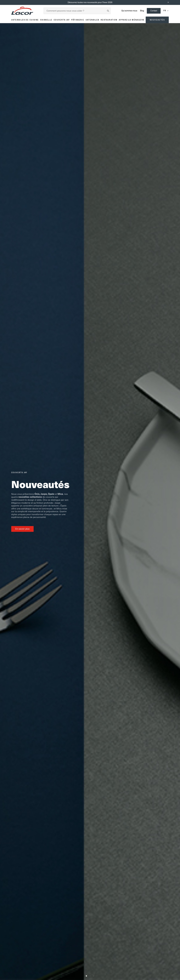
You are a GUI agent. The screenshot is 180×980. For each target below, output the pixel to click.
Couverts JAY (62, 20)
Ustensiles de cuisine (25, 20)
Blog (142, 11)
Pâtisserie (78, 20)
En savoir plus (22, 529)
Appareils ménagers (131, 20)
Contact (154, 11)
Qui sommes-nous (129, 11)
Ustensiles (92, 20)
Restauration (109, 20)
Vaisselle (46, 20)
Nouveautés (157, 20)
